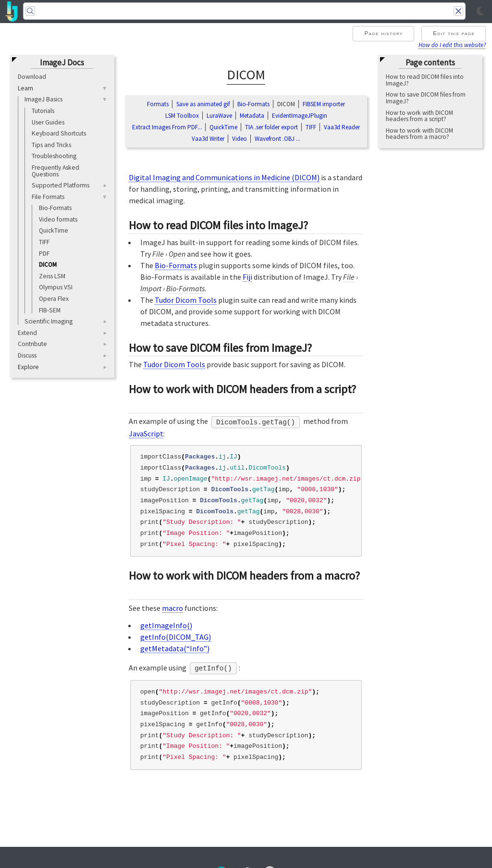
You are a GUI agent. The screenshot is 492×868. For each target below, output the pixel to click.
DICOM (48, 265)
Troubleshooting (54, 156)
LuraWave (219, 116)
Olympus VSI (56, 287)
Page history (383, 33)
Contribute (32, 344)
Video (240, 139)
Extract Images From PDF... (167, 127)
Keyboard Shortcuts (59, 133)
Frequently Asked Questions (55, 171)
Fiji (247, 277)
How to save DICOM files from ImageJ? (426, 98)
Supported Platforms (61, 185)
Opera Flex (54, 299)
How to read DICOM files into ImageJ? (425, 80)
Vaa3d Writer (208, 139)
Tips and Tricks (51, 145)
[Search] (244, 11)
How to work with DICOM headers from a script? (419, 116)
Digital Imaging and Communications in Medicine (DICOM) (224, 177)
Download (32, 77)
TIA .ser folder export (271, 127)
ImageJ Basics (43, 99)
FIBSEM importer (324, 104)
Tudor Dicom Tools (186, 300)
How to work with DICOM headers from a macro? (419, 134)
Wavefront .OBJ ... (277, 139)
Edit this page (454, 33)
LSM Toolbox (182, 116)
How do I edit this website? (452, 45)
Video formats (58, 219)
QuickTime (54, 230)
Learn (25, 88)
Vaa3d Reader (342, 127)
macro (172, 608)
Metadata (252, 116)
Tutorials (43, 111)
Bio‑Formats (253, 104)
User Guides (48, 122)
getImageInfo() (166, 625)
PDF (44, 254)
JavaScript (146, 434)
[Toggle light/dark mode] (480, 12)
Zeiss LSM (52, 276)
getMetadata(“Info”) (175, 648)
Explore (28, 367)
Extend (27, 333)
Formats (158, 104)
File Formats (48, 197)
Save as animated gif (203, 104)
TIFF (44, 242)
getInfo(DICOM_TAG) (176, 637)
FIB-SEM (50, 310)
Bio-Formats (55, 208)
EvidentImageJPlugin (300, 116)
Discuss (27, 355)
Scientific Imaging (49, 321)
